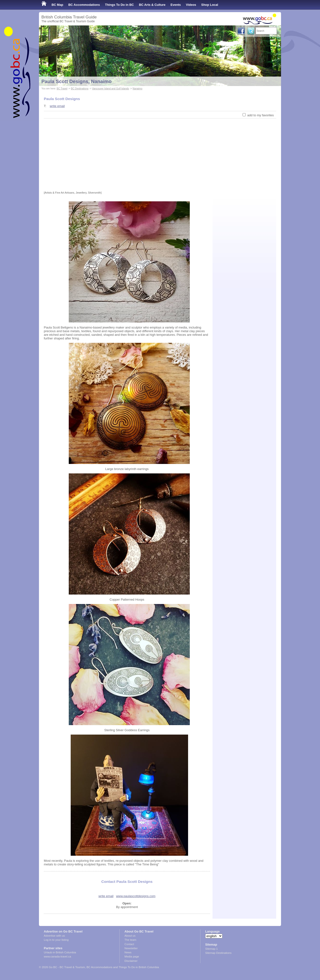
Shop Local (210, 5)
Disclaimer (131, 961)
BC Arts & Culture (152, 5)
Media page (132, 956)
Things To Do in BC (119, 5)
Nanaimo (137, 89)
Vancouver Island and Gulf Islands (110, 89)
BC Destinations (80, 89)
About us (130, 936)
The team (130, 940)
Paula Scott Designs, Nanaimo (76, 81)
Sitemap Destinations (218, 953)
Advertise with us (54, 936)
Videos (191, 5)
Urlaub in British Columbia (60, 952)
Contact (129, 944)
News (128, 952)
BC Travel (62, 89)
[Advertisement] (160, 155)
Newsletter (131, 948)
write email (57, 106)
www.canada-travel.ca (57, 956)
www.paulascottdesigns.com (136, 896)
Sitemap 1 (212, 949)
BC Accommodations (84, 5)
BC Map (57, 5)
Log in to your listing (56, 940)
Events (176, 5)
